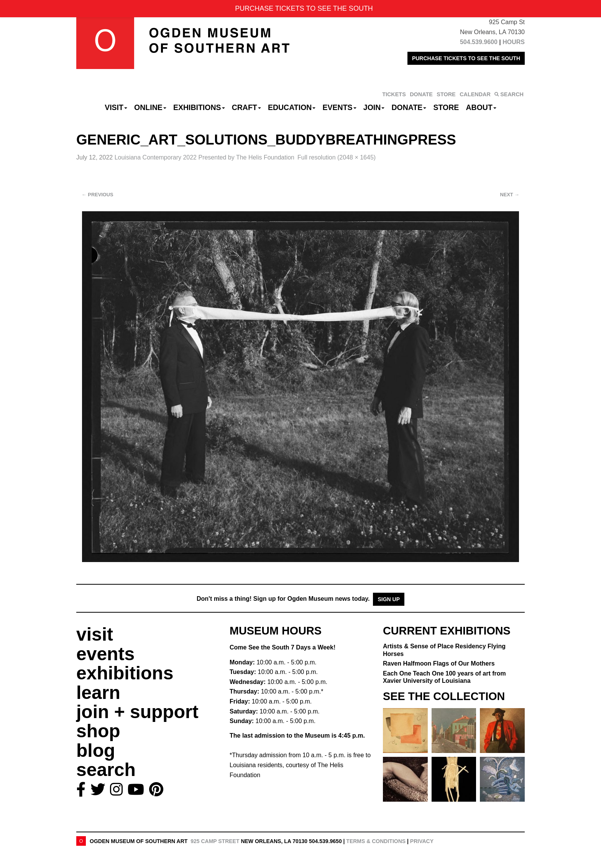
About (481, 107)
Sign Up (389, 599)
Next (510, 195)
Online (150, 107)
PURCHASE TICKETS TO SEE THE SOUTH (466, 58)
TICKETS (394, 94)
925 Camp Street (215, 841)
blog (96, 750)
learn (98, 693)
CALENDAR (475, 94)
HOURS (514, 42)
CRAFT (246, 107)
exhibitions (125, 673)
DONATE (421, 94)
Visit (116, 107)
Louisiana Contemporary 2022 (204, 157)
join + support (137, 712)
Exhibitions (199, 107)
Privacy (422, 841)
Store (446, 107)
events (105, 654)
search (106, 770)
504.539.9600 (479, 42)
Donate (409, 107)
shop (98, 731)
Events (340, 107)
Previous (98, 195)
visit (95, 634)
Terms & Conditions (376, 841)
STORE (446, 94)
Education (292, 107)
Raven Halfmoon (439, 663)
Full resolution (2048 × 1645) (337, 157)
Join (374, 107)
